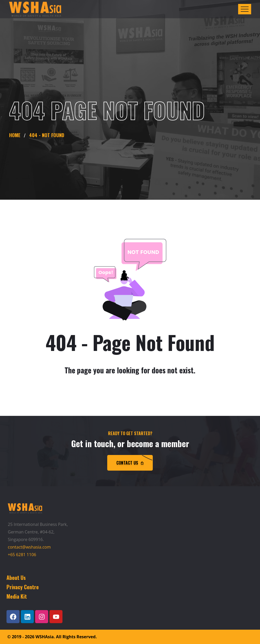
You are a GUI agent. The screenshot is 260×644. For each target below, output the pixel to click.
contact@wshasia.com (29, 547)
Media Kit (17, 596)
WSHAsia (45, 637)
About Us (16, 578)
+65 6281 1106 (22, 555)
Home (16, 135)
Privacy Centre (23, 587)
